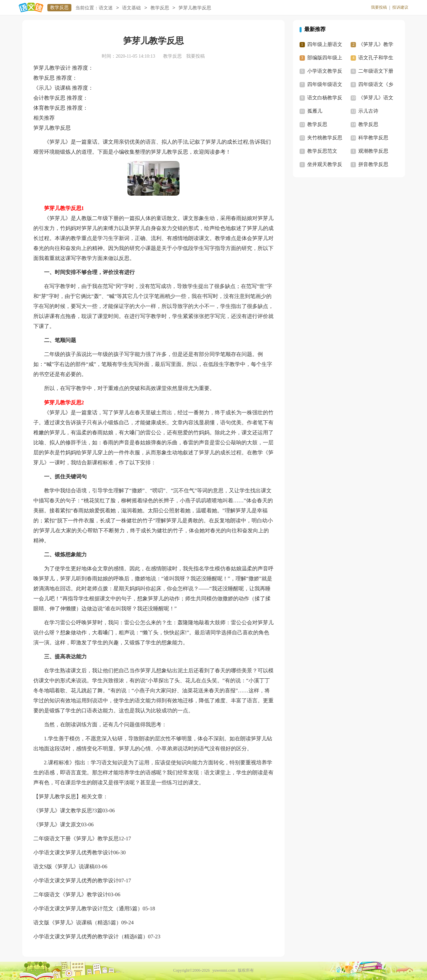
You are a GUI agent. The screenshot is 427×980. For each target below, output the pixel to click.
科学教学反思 (373, 138)
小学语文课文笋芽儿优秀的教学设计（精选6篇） (91, 936)
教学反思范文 (322, 151)
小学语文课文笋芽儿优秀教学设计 (73, 852)
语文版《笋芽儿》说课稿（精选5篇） (77, 922)
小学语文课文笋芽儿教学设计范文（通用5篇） (88, 908)
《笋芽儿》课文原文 (57, 824)
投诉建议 (400, 7)
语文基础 (131, 8)
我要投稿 (379, 7)
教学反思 (59, 7)
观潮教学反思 (373, 151)
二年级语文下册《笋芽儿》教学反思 (76, 838)
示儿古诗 (368, 111)
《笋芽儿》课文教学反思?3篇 (68, 810)
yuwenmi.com (224, 970)
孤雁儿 (315, 111)
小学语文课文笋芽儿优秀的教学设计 (76, 880)
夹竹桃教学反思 (325, 138)
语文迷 (106, 8)
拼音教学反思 (373, 164)
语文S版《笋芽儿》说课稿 (64, 866)
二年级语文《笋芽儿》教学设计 (71, 894)
